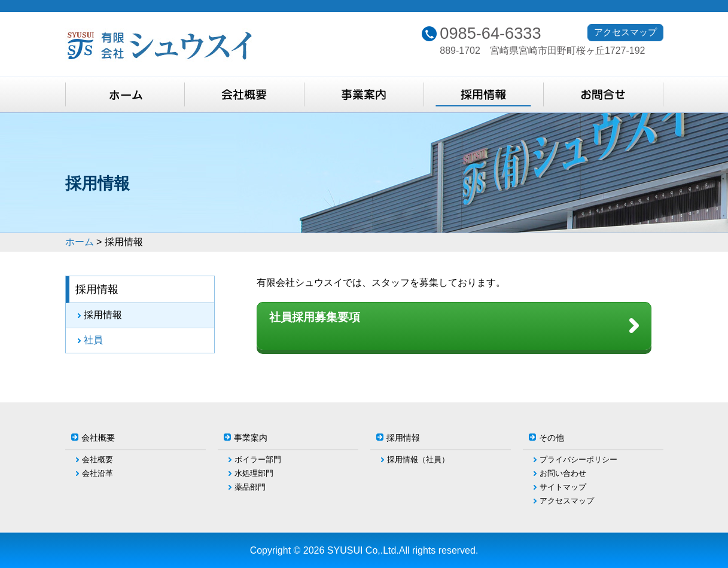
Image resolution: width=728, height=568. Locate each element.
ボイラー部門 (258, 459)
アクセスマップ (625, 32)
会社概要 (98, 459)
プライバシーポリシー (578, 459)
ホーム (80, 242)
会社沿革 (98, 473)
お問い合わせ (563, 473)
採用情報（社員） (418, 459)
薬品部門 (250, 487)
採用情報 (103, 315)
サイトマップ (563, 487)
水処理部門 (254, 473)
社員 (93, 340)
